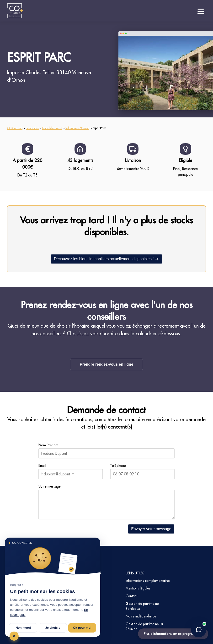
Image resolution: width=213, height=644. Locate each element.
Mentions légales (138, 588)
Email (42, 466)
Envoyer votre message (151, 529)
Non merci (23, 628)
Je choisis (53, 628)
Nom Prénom (48, 445)
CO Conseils (15, 128)
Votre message (50, 486)
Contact (131, 596)
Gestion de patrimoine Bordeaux (142, 606)
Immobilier (32, 128)
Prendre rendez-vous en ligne (106, 364)
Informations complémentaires (148, 581)
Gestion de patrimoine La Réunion (144, 626)
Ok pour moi (82, 628)
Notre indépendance (141, 616)
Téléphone (118, 466)
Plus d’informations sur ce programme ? (173, 634)
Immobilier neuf (52, 128)
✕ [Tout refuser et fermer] (14, 636)
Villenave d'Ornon (77, 128)
